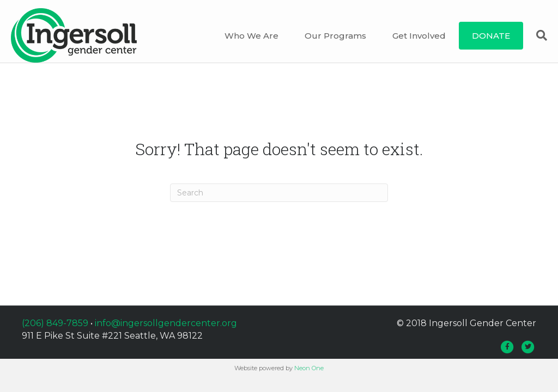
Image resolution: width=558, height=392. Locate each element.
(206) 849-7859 (55, 331)
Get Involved (422, 36)
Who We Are (254, 36)
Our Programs (338, 36)
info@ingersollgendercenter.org (166, 331)
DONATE (494, 36)
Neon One (309, 376)
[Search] (538, 35)
